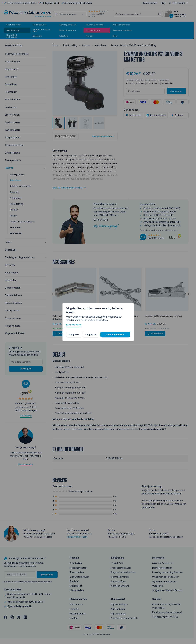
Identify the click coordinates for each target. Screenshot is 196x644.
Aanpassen (91, 335)
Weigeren (74, 335)
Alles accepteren (115, 335)
